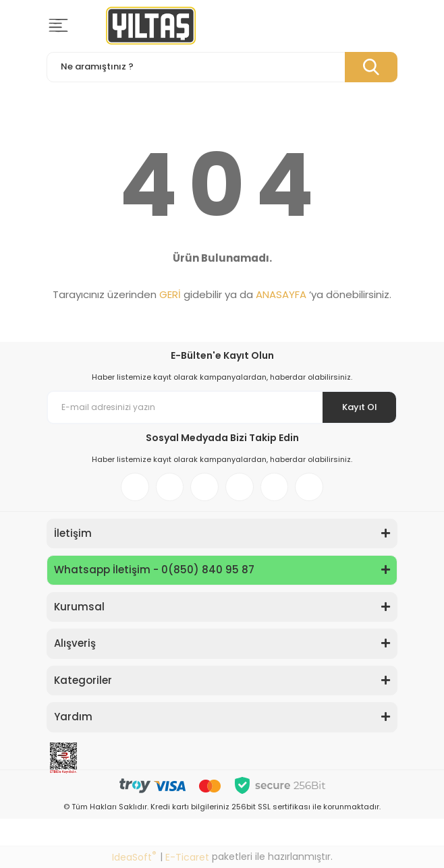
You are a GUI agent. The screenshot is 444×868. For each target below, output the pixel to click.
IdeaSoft (134, 857)
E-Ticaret (187, 857)
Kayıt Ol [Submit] (359, 407)
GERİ (170, 294)
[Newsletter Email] (222, 407)
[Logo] (151, 26)
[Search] (222, 67)
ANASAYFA (281, 294)
